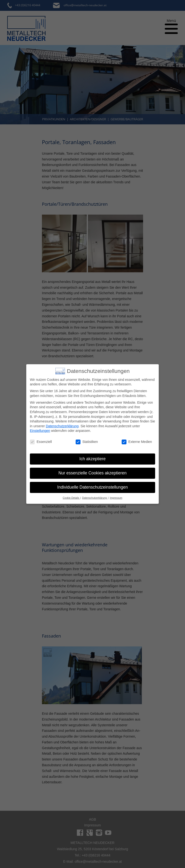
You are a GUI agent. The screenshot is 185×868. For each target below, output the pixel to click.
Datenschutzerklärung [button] (95, 498)
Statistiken (87, 442)
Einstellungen (40, 431)
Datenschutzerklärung (62, 426)
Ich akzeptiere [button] (93, 459)
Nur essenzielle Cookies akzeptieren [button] (92, 473)
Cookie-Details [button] (71, 498)
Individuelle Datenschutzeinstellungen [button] (93, 487)
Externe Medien (137, 442)
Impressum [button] (116, 498)
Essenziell (41, 442)
